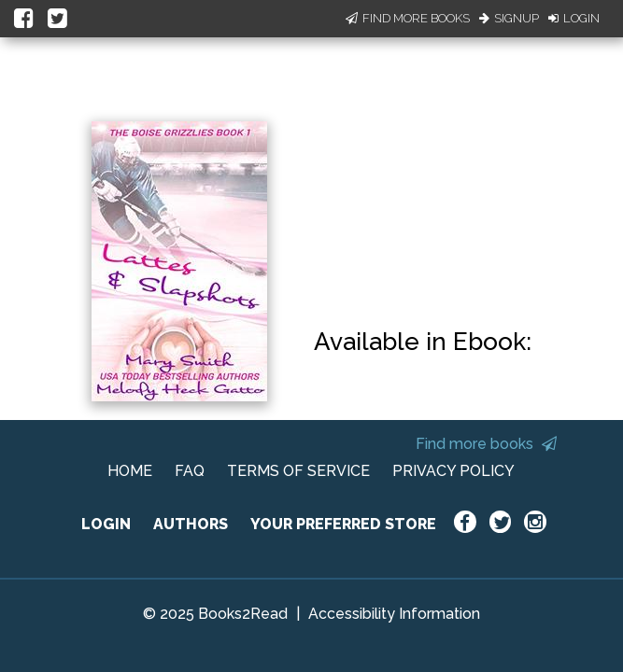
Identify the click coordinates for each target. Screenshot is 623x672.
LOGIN (106, 524)
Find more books (486, 444)
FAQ (190, 471)
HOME (130, 471)
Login (574, 18)
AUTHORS (191, 524)
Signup (509, 18)
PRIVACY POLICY (453, 471)
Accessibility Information (394, 614)
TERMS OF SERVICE (298, 471)
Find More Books (408, 18)
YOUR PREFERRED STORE (343, 524)
